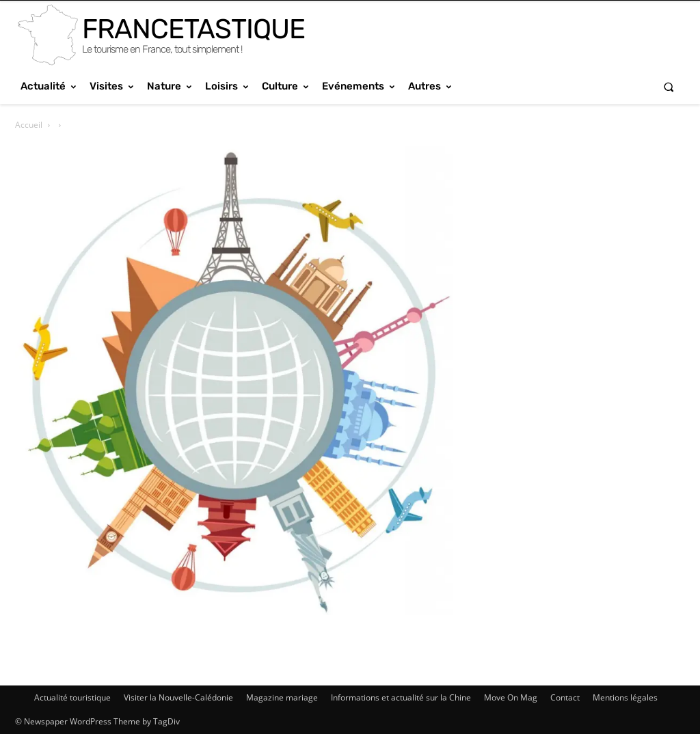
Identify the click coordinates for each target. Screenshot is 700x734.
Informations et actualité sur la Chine (401, 697)
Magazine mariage (282, 697)
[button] (669, 86)
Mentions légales (625, 697)
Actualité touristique (72, 697)
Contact (565, 697)
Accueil (29, 125)
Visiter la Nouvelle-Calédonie (178, 697)
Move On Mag (511, 697)
